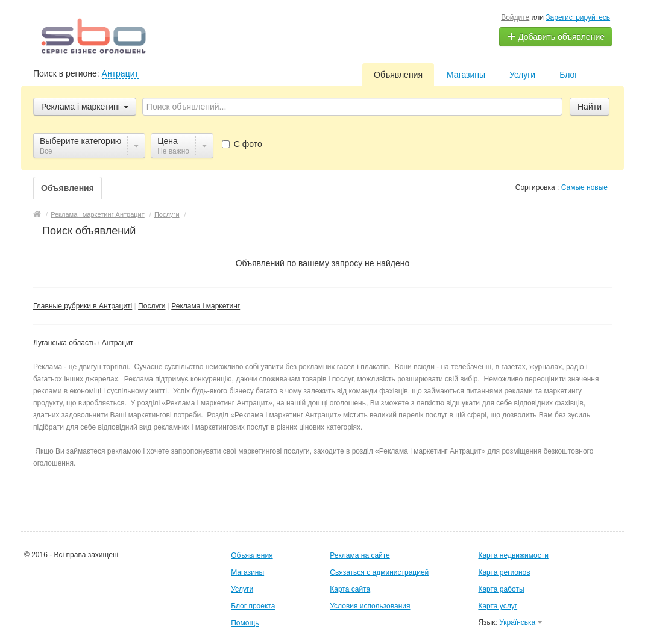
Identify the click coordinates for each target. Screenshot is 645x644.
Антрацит (120, 73)
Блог (568, 75)
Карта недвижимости (513, 555)
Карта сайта (350, 589)
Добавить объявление (556, 37)
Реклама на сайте (360, 555)
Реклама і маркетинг (206, 306)
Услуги (522, 75)
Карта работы (501, 589)
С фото (242, 144)
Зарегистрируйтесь (578, 17)
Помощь (245, 623)
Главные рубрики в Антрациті (83, 306)
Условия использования (370, 606)
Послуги (152, 306)
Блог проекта (253, 606)
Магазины (466, 75)
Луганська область (64, 343)
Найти (590, 107)
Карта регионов (504, 572)
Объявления (398, 75)
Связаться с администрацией (379, 572)
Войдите (515, 17)
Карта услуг (498, 606)
